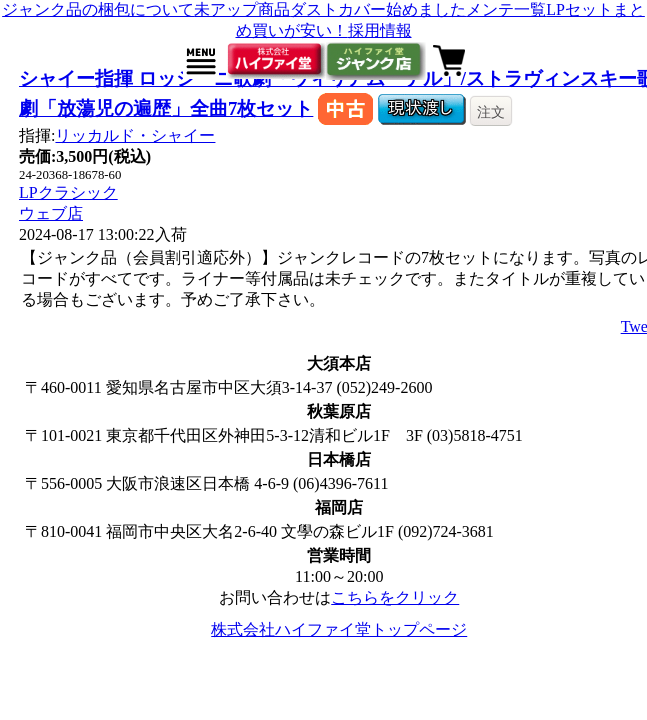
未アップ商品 (242, 9)
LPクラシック (68, 192)
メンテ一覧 (506, 9)
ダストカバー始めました (378, 9)
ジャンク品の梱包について (98, 9)
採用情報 (380, 30)
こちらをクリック (395, 597)
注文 (491, 112)
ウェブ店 (51, 213)
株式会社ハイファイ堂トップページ (339, 629)
